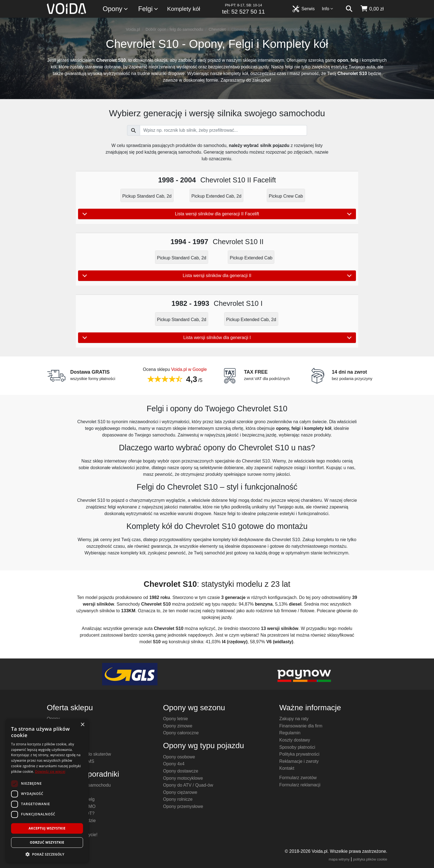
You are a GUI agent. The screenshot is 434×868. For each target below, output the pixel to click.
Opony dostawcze (181, 771)
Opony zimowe (178, 726)
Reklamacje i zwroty (299, 761)
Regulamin (290, 733)
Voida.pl (133, 29)
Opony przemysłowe (183, 806)
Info (328, 9)
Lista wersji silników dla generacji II (217, 276)
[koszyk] (372, 9)
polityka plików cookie (370, 859)
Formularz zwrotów (298, 778)
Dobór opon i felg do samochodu (174, 29)
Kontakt (287, 768)
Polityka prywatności (299, 754)
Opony (116, 9)
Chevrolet (217, 29)
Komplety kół (184, 9)
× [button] (82, 725)
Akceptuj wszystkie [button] (47, 828)
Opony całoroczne (181, 733)
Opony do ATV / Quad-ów (188, 785)
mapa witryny (339, 859)
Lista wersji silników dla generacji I (217, 338)
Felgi (148, 9)
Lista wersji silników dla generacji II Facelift (217, 214)
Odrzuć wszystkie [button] (47, 842)
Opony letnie (175, 719)
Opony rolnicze (178, 799)
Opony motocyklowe (183, 778)
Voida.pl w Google (189, 369)
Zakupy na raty (294, 719)
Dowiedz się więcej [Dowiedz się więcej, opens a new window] (50, 772)
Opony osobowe (179, 757)
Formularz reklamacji (300, 785)
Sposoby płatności (297, 747)
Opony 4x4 (174, 764)
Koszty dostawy (295, 740)
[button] (47, 854)
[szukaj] (349, 9)
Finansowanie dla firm (301, 726)
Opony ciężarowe (180, 792)
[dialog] (47, 791)
